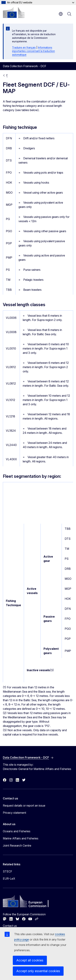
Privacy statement (14, 813)
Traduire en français (24, 47)
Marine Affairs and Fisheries (21, 838)
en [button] (61, 14)
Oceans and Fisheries (17, 831)
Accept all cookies (30, 960)
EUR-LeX (9, 879)
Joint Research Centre (17, 846)
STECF (8, 871)
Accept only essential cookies (38, 971)
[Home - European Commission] (14, 13)
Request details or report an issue (24, 806)
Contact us (10, 926)
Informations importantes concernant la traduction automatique (33, 51)
